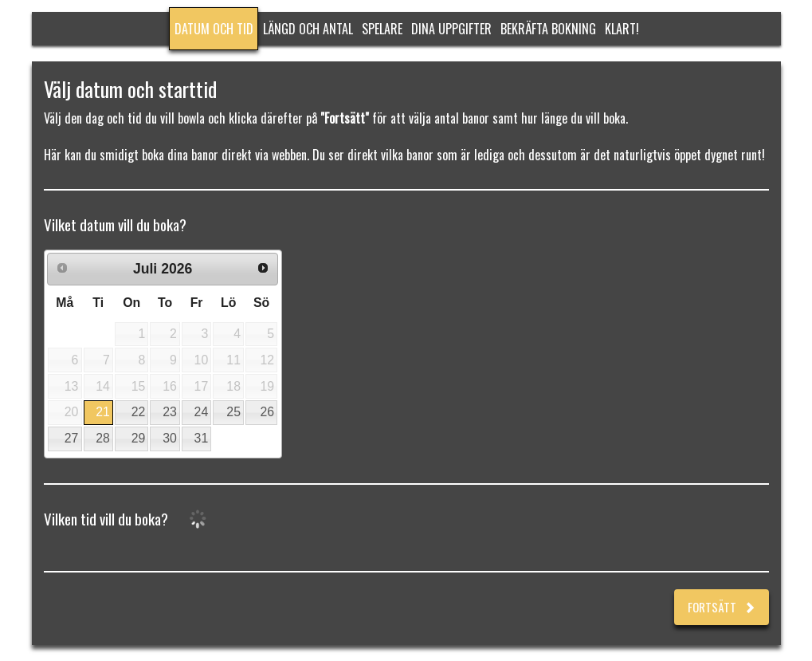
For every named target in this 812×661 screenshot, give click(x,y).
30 (170, 438)
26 (267, 412)
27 (72, 438)
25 (233, 412)
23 (170, 412)
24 (202, 412)
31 (202, 438)
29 (139, 438)
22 (139, 412)
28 (103, 438)
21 (103, 412)
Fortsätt (722, 607)
